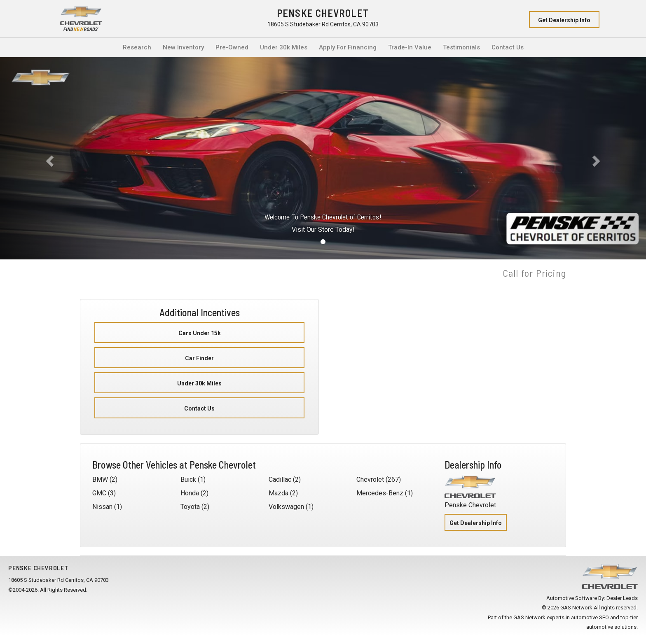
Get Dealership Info (564, 20)
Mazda (279, 493)
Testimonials (461, 47)
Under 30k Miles (284, 47)
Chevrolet (370, 479)
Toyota (190, 507)
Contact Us (508, 47)
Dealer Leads (622, 598)
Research (137, 47)
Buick (188, 479)
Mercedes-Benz (380, 493)
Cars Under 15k (200, 333)
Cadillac (280, 479)
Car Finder (199, 358)
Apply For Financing (348, 47)
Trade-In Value (410, 47)
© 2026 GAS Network (567, 608)
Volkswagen (286, 507)
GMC (99, 493)
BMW (100, 479)
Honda (190, 493)
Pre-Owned (232, 47)
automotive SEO (590, 617)
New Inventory (183, 47)
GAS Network (529, 617)
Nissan (102, 507)
